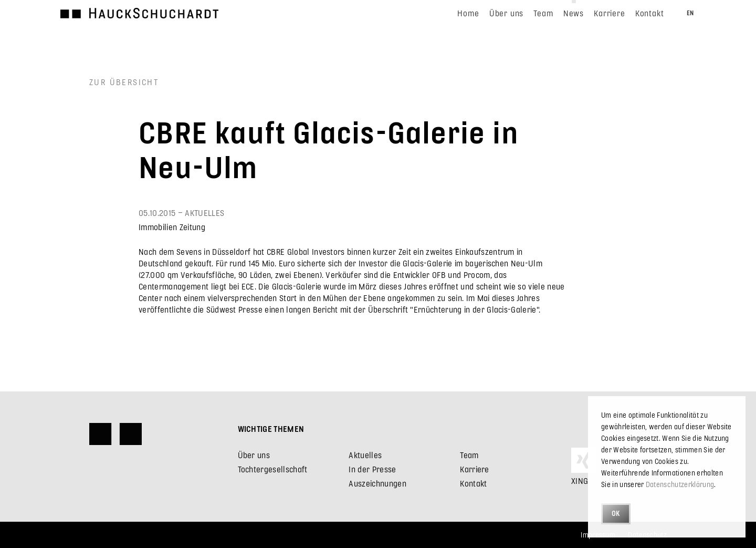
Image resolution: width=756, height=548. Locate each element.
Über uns (254, 455)
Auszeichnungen (377, 483)
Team (469, 455)
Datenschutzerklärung (680, 484)
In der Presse (372, 469)
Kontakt (473, 483)
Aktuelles (365, 455)
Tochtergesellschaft (273, 469)
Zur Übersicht (124, 82)
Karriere (475, 469)
